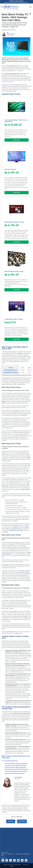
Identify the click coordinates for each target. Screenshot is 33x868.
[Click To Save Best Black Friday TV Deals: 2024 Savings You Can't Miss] (30, 14)
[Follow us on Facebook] (3, 860)
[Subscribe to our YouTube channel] (18, 860)
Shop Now (17, 140)
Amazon (27, 527)
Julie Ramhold (18, 777)
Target (6, 532)
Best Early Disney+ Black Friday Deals (16, 768)
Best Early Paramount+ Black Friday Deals (17, 770)
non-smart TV (10, 632)
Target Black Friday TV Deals (14, 319)
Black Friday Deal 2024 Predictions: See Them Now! (16, 757)
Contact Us (11, 854)
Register (22, 821)
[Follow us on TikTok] (14, 860)
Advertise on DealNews (23, 854)
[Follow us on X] (11, 860)
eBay (21, 530)
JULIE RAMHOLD (11, 34)
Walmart (16, 527)
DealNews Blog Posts (12, 761)
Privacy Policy (26, 865)
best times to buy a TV (14, 66)
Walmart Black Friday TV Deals (14, 222)
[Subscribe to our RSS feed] (26, 860)
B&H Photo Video (15, 530)
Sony (28, 572)
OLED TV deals (25, 489)
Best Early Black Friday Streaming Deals (16, 764)
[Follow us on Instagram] (7, 860)
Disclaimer (12, 866)
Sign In (11, 821)
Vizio (22, 572)
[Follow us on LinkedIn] (22, 860)
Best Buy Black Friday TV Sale (14, 271)
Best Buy (4, 401)
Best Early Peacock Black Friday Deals (16, 766)
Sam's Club (16, 412)
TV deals (19, 353)
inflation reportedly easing (12, 74)
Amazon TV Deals (10, 169)
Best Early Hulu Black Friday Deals (15, 774)
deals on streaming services (22, 713)
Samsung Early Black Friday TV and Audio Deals (16, 121)
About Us (4, 854)
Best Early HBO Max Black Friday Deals (16, 772)
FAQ (2, 855)
